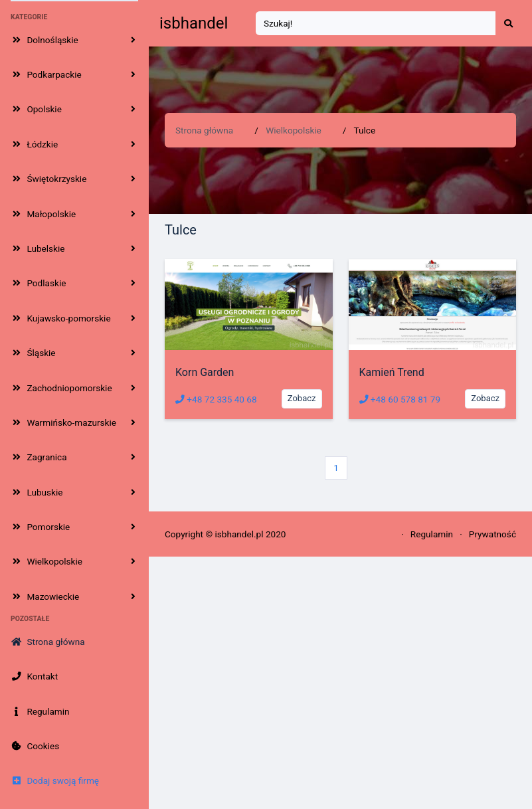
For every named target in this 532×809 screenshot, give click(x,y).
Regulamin (432, 534)
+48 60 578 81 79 (400, 399)
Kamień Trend (392, 372)
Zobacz (302, 398)
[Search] (376, 24)
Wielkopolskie (294, 130)
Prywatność (492, 534)
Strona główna (204, 130)
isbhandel (194, 23)
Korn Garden (205, 372)
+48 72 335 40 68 (216, 399)
